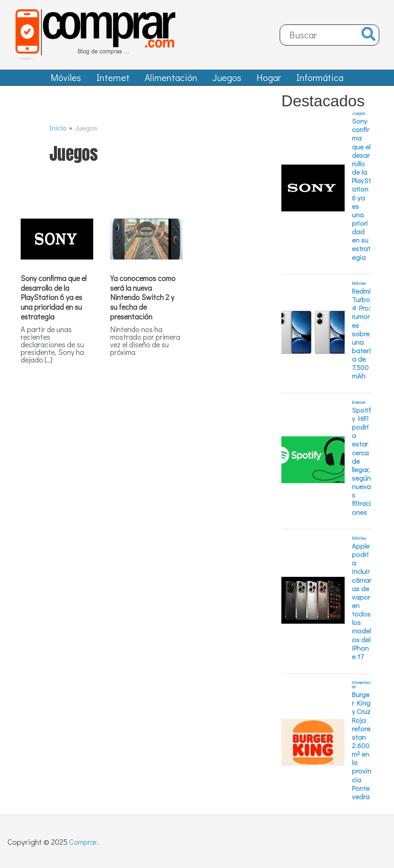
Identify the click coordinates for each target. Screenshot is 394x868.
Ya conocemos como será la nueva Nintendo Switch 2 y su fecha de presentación (143, 302)
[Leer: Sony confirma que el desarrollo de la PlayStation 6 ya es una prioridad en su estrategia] (57, 242)
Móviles (359, 288)
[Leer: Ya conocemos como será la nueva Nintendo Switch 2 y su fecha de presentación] (146, 242)
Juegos (358, 118)
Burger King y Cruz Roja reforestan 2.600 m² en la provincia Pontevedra (362, 750)
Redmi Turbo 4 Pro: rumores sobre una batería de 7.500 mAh (361, 338)
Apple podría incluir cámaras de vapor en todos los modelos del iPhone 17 (362, 606)
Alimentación (362, 690)
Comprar (84, 842)
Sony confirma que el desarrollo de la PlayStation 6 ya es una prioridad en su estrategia (54, 302)
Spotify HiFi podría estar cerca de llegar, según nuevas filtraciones (362, 465)
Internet (359, 407)
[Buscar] (369, 35)
